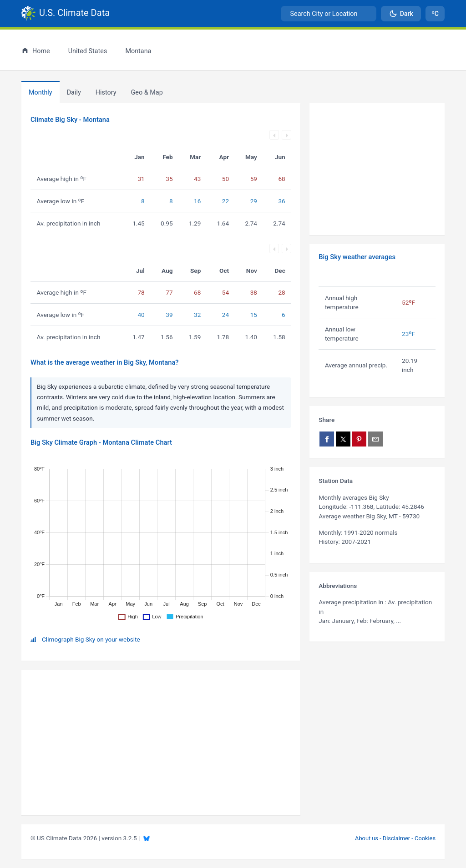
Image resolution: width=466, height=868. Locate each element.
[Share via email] (375, 439)
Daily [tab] (74, 93)
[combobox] (329, 14)
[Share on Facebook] (327, 439)
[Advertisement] (377, 169)
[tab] (106, 92)
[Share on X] (343, 439)
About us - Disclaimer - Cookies (395, 838)
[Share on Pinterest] (360, 439)
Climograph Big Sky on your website (91, 639)
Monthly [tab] (41, 93)
